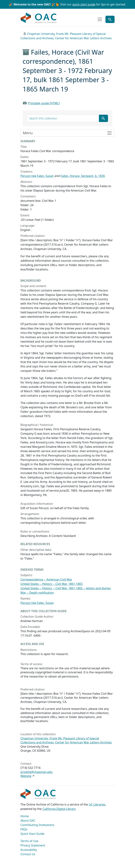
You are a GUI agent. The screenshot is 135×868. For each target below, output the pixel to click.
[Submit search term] (103, 118)
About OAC (28, 821)
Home (25, 816)
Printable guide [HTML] (44, 103)
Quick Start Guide (32, 834)
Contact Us (28, 854)
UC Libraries (97, 804)
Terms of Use (29, 841)
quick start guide (84, 4)
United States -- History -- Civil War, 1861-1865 (52, 584)
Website (26, 776)
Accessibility (29, 850)
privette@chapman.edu (36, 772)
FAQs (24, 829)
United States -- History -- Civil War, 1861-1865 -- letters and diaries (66, 588)
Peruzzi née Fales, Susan (37, 176)
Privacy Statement (33, 845)
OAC (39, 18)
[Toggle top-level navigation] (100, 19)
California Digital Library (59, 809)
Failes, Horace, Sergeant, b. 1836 (83, 176)
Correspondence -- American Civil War (46, 579)
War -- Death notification (37, 593)
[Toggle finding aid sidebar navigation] (67, 133)
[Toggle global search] (110, 19)
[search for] (63, 118)
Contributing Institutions (37, 825)
